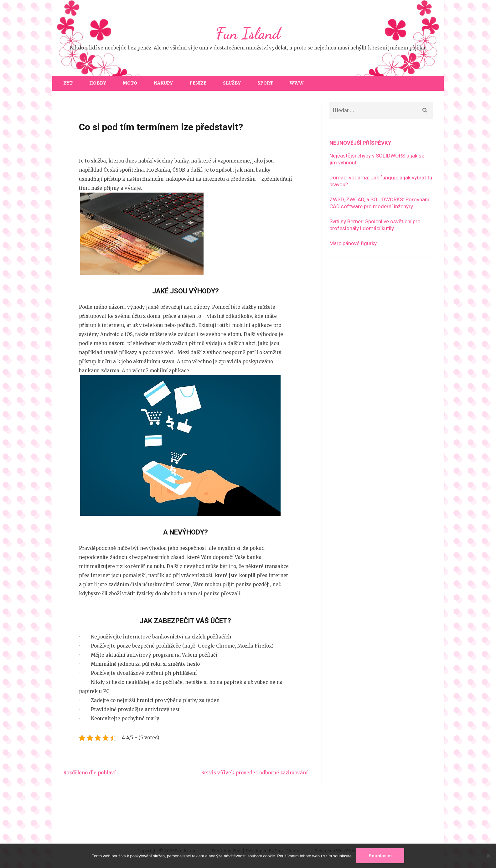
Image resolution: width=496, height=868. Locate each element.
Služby (232, 83)
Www (297, 83)
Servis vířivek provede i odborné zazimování (254, 773)
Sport (265, 83)
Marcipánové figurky (353, 243)
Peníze (198, 83)
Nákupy (163, 83)
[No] (488, 856)
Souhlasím (380, 856)
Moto (130, 83)
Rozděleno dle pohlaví (89, 773)
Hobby (98, 83)
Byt (68, 83)
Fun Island (248, 34)
